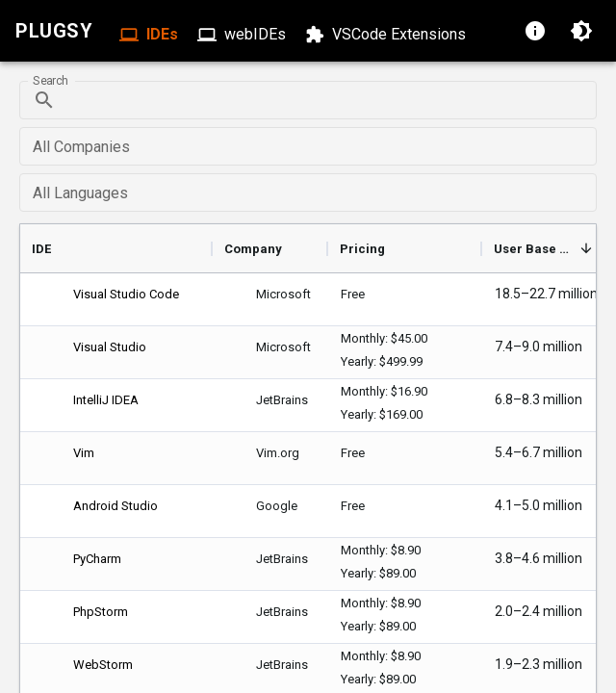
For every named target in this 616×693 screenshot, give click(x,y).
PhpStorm (101, 612)
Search (50, 81)
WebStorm (103, 665)
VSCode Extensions (387, 35)
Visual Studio (110, 347)
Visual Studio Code (126, 294)
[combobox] (307, 146)
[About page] (535, 31)
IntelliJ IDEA (106, 400)
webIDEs (244, 35)
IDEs (151, 35)
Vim (84, 453)
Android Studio (115, 506)
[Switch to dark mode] (581, 31)
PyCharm (97, 559)
